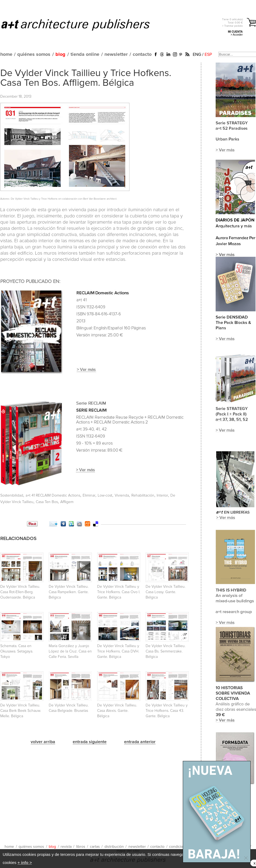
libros (81, 847)
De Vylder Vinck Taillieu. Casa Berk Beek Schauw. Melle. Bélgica (21, 711)
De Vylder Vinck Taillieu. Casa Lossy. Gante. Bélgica (166, 592)
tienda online (85, 54)
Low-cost (105, 495)
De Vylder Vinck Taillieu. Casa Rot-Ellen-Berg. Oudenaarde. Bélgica (20, 592)
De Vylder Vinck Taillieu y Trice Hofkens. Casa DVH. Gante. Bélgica (118, 651)
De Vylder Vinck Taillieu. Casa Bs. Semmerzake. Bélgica (166, 651)
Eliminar (89, 495)
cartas (95, 847)
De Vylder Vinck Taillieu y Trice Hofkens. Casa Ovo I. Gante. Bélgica (119, 592)
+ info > (25, 862)
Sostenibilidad (12, 495)
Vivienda (122, 495)
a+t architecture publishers (82, 25)
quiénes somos (34, 54)
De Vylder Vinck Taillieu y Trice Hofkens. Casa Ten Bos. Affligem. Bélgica (86, 78)
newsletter (116, 54)
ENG (197, 54)
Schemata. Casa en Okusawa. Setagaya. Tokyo (17, 651)
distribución (114, 847)
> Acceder (237, 35)
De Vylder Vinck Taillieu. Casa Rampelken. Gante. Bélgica (69, 592)
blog (60, 54)
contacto (142, 54)
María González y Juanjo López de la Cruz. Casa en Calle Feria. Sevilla (70, 651)
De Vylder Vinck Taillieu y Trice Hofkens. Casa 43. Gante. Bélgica (167, 711)
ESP (208, 54)
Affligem (67, 502)
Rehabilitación (143, 495)
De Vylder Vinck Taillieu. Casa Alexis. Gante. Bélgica (117, 711)
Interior (162, 495)
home (6, 54)
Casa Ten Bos (47, 502)
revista (66, 847)
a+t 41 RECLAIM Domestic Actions (53, 495)
